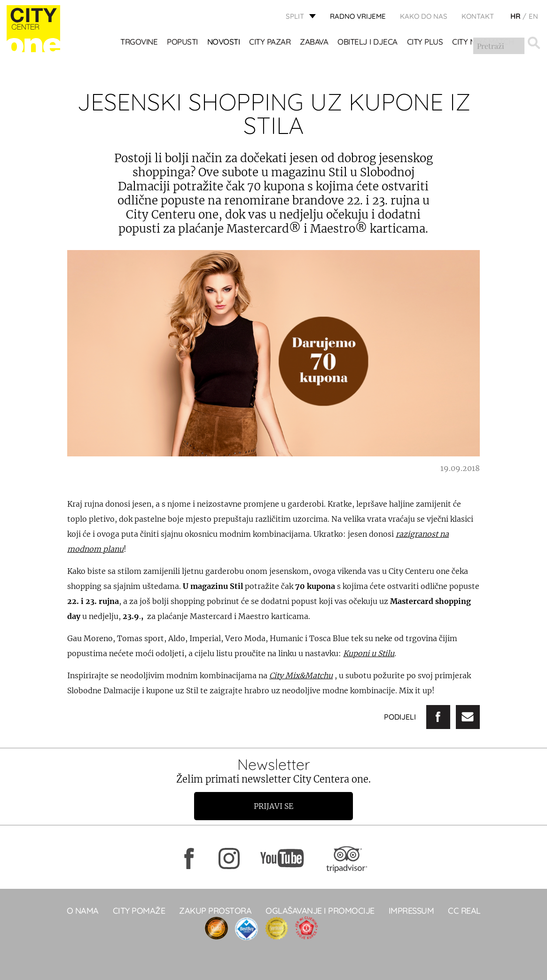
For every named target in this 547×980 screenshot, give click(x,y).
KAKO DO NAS (424, 17)
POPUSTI (183, 43)
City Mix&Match (483, 43)
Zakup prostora (215, 911)
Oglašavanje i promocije (320, 911)
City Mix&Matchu (301, 675)
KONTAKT (478, 17)
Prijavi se (273, 806)
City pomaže (139, 911)
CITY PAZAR (270, 43)
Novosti (224, 43)
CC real (464, 911)
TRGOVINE (139, 43)
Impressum (411, 911)
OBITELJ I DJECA (368, 43)
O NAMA (83, 911)
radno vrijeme (358, 17)
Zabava (314, 43)
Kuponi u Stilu (369, 653)
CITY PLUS (425, 43)
